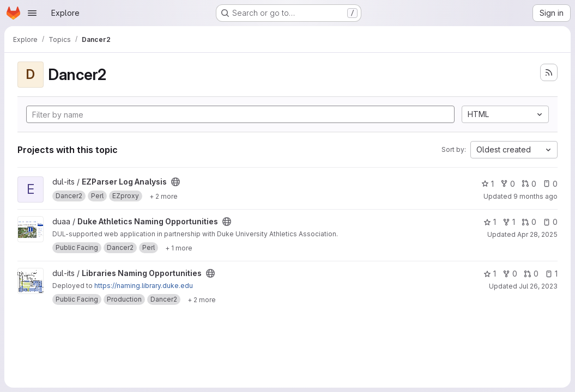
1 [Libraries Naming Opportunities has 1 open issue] (551, 274)
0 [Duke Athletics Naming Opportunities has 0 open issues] (550, 222)
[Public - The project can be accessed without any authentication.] (175, 182)
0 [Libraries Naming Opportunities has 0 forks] (510, 274)
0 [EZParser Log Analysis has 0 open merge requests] (529, 184)
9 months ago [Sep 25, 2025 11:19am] (535, 196)
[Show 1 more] (179, 248)
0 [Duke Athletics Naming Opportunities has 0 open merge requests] (529, 222)
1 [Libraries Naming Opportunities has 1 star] (490, 274)
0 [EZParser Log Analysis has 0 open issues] (550, 184)
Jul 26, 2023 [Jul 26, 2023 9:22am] (538, 286)
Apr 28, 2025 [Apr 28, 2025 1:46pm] (537, 234)
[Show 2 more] (164, 196)
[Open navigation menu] (32, 13)
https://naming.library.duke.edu (144, 286)
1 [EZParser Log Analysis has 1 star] (488, 184)
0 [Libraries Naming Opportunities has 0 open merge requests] (531, 274)
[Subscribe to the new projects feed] (549, 72)
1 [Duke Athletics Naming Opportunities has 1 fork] (509, 222)
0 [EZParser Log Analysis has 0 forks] (508, 184)
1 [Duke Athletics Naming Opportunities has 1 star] (490, 222)
